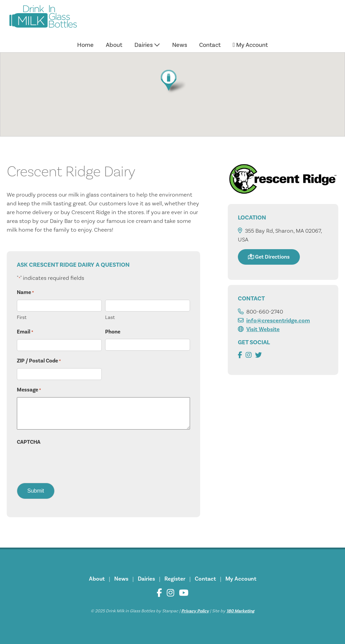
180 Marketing (240, 611)
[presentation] (68, 462)
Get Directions (269, 257)
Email (25, 332)
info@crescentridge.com (278, 321)
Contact (210, 45)
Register (175, 579)
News (180, 45)
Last (110, 317)
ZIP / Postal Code (39, 361)
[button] (172, 81)
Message (29, 390)
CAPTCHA (29, 442)
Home (85, 45)
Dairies (147, 45)
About (114, 45)
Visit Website (263, 329)
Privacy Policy (195, 611)
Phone (113, 332)
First (22, 317)
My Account (250, 45)
